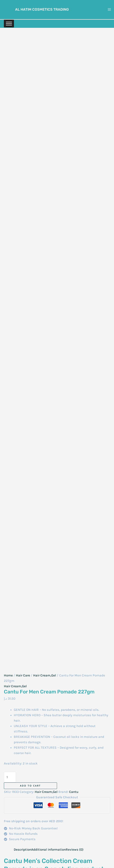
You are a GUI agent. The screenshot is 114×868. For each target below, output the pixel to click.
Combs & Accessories (55, 755)
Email (9, 510)
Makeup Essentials (54, 809)
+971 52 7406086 (16, 761)
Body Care (54, 747)
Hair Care (23, 76)
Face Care (54, 769)
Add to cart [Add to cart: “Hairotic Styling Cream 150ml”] (28, 670)
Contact (104, 732)
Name (9, 494)
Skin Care (54, 839)
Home (8, 76)
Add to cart (30, 186)
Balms (51, 742)
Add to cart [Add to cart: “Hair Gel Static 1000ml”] (28, 604)
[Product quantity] (10, 178)
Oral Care (53, 828)
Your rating (13, 423)
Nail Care (53, 823)
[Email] (30, 726)
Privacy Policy (100, 743)
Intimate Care (57, 790)
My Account (101, 737)
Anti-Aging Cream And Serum (55, 725)
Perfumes (54, 834)
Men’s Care (55, 817)
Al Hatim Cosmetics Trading (44, 9)
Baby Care (54, 736)
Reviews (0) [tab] (75, 250)
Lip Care (52, 801)
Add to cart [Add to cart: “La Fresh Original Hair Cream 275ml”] (94, 604)
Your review (14, 430)
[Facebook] (29, 720)
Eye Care (53, 763)
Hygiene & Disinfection (56, 782)
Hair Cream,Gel (45, 76)
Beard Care (55, 796)
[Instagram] (21, 720)
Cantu (74, 192)
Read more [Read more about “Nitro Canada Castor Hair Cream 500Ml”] (59, 604)
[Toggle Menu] (9, 22)
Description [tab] (22, 250)
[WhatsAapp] (13, 720)
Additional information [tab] (48, 250)
